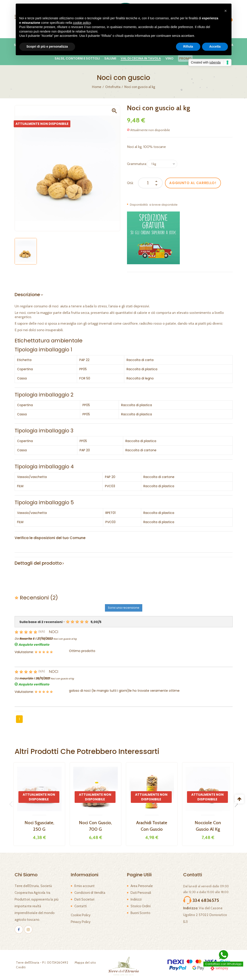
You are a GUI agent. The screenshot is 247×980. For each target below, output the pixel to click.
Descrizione (27, 295)
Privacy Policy (81, 922)
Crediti (19, 967)
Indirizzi (136, 899)
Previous (12, 804)
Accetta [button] (215, 46)
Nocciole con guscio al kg (208, 826)
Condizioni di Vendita (90, 893)
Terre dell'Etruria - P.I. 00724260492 (41, 962)
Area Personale (142, 886)
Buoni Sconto (140, 913)
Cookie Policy (81, 915)
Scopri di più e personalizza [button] (47, 46)
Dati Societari (84, 899)
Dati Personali (141, 893)
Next (235, 804)
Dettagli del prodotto (38, 563)
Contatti (81, 906)
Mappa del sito (84, 962)
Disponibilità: (139, 205)
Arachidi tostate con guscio (152, 826)
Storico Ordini (141, 906)
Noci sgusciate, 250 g (39, 826)
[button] (226, 11)
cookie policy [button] (82, 23)
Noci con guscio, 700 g (95, 826)
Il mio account (85, 886)
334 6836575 (203, 900)
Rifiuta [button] (188, 46)
